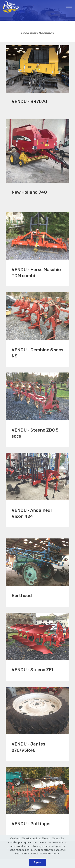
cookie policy (51, 854)
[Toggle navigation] (69, 6)
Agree (37, 862)
